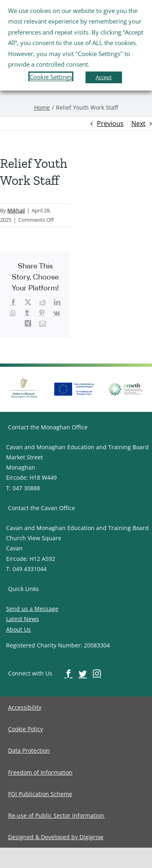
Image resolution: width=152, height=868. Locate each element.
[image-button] (42, 107)
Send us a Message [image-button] (32, 609)
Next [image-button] (138, 123)
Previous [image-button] (110, 123)
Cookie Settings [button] (51, 77)
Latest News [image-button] (22, 619)
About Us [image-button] (18, 629)
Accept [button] (104, 77)
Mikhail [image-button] (16, 210)
